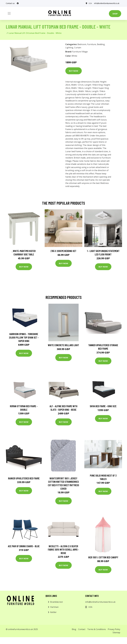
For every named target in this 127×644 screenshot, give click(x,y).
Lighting (69, 48)
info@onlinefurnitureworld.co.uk (106, 3)
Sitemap (116, 632)
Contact (82, 629)
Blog (74, 629)
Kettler (53, 612)
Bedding (101, 44)
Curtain (78, 48)
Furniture (92, 44)
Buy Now (74, 71)
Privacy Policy (114, 629)
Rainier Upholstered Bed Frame (24, 478)
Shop (115, 14)
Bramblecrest (56, 602)
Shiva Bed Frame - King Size (103, 406)
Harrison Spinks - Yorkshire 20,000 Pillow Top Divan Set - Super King (24, 337)
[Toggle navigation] (9, 13)
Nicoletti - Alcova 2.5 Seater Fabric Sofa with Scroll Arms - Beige (63, 550)
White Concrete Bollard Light (63, 345)
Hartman (54, 607)
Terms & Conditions (97, 629)
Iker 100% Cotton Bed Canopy (103, 557)
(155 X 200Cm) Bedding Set (63, 251)
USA (90, 3)
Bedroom (82, 44)
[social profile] (18, 3)
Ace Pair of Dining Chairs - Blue (24, 546)
